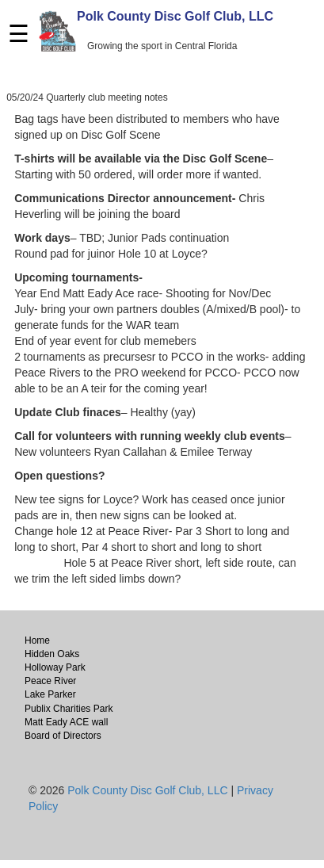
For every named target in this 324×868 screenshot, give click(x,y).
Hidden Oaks (52, 654)
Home (37, 640)
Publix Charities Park (69, 709)
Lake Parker (50, 694)
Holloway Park (55, 667)
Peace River (50, 681)
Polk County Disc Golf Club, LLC (175, 16)
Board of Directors (63, 736)
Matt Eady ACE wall (66, 722)
